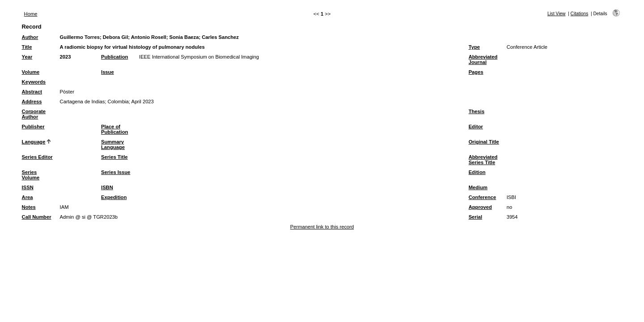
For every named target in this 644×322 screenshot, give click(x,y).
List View (557, 14)
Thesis (477, 111)
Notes (29, 207)
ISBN (107, 187)
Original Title (484, 142)
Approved (480, 207)
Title (27, 47)
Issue (108, 72)
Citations (580, 14)
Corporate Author (34, 114)
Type (474, 47)
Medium (478, 187)
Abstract (32, 92)
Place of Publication (114, 129)
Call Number (37, 217)
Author (30, 37)
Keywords (34, 82)
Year (27, 57)
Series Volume (31, 175)
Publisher (33, 127)
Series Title (114, 157)
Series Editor (37, 157)
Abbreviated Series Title (483, 160)
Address (32, 102)
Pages (476, 72)
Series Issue (116, 172)
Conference (483, 197)
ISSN (28, 187)
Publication (114, 57)
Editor (476, 127)
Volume (31, 72)
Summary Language (113, 144)
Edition (477, 172)
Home (31, 14)
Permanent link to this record (322, 227)
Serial (475, 217)
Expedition (114, 197)
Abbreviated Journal (483, 59)
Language (34, 142)
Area (28, 197)
